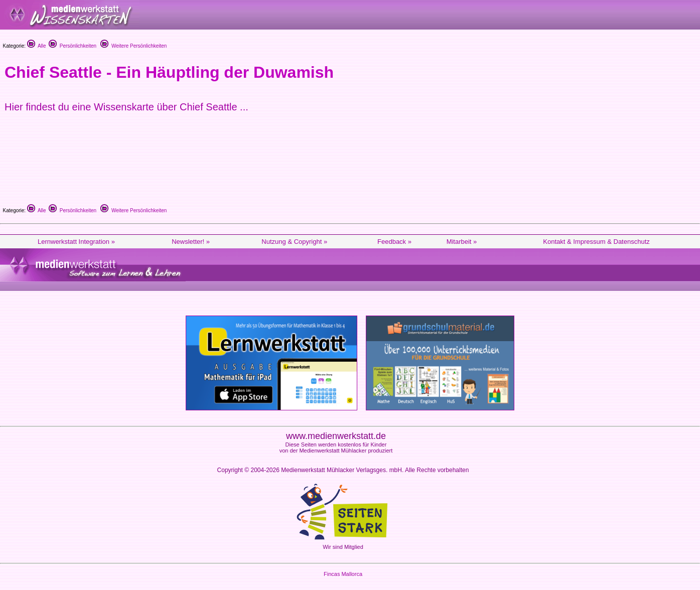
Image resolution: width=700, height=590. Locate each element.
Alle (37, 46)
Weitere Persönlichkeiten (133, 46)
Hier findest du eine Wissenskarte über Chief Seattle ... (126, 107)
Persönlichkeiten (73, 46)
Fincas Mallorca (343, 574)
